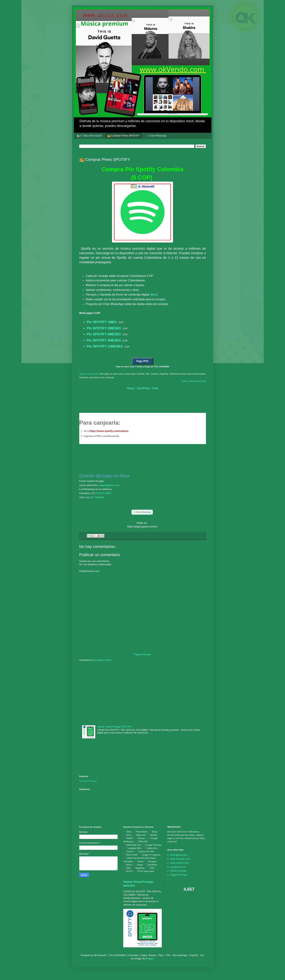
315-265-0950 (103, 493)
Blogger (150, 958)
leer (154, 295)
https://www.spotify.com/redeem (109, 431)
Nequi (131, 388)
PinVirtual (92, 781)
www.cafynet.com (179, 863)
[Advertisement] (143, 693)
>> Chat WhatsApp (142, 512)
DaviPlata (143, 388)
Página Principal (142, 654)
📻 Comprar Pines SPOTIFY (123, 136)
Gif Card (83, 781)
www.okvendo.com (180, 859)
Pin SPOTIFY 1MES (102, 322)
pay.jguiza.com (178, 867)
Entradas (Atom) (103, 660)
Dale (155, 388)
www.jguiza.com (179, 855)
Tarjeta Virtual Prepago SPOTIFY (114, 727)
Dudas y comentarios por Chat (193, 381)
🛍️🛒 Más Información (89, 136)
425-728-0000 (97, 497)
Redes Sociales (178, 871)
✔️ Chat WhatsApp (156, 136)
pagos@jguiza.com (109, 485)
